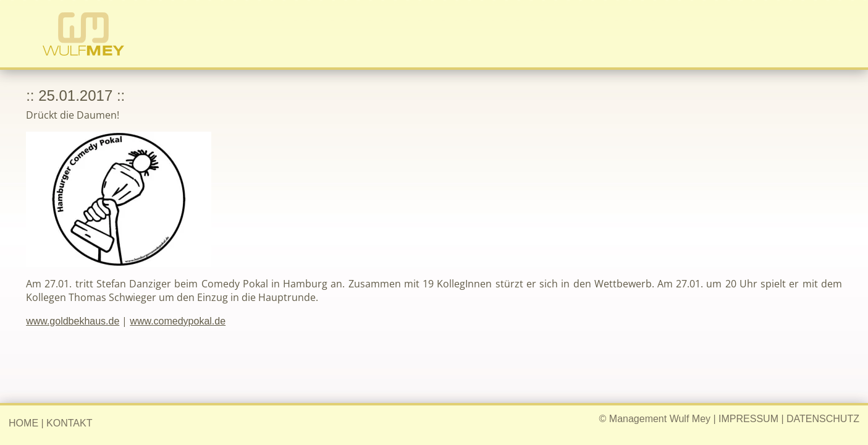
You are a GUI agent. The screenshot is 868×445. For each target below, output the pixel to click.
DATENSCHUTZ (823, 419)
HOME (23, 423)
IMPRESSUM (748, 419)
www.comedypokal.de (178, 321)
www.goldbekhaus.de (73, 321)
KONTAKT (69, 423)
